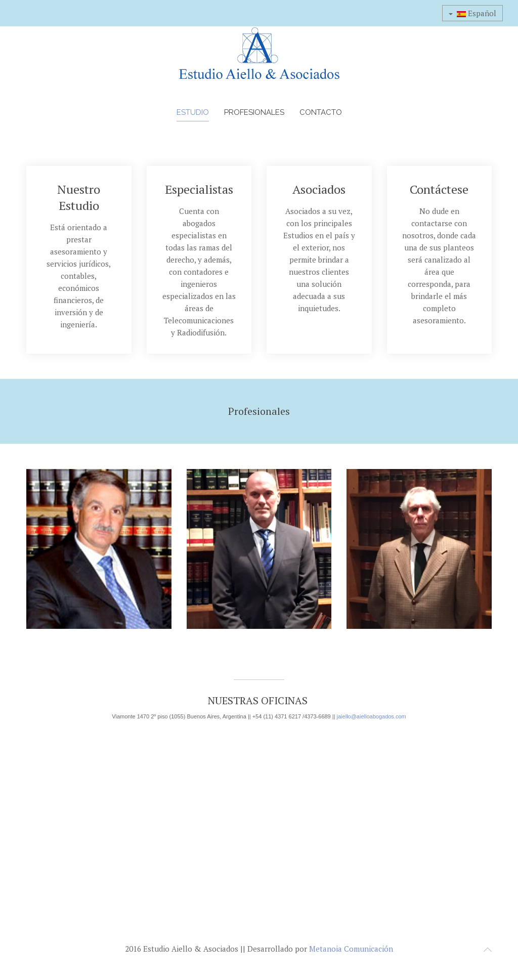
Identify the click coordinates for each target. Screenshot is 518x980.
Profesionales (254, 112)
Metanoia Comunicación (351, 949)
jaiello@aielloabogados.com (372, 716)
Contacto (321, 112)
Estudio (193, 112)
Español (472, 13)
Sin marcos (259, 826)
